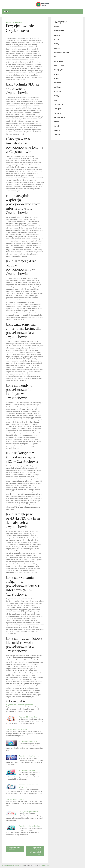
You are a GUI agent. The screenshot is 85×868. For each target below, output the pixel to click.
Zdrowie (57, 135)
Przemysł (58, 83)
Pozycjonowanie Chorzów (15, 799)
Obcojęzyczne (59, 70)
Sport (56, 100)
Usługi (57, 126)
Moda (56, 57)
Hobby (57, 44)
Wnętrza (57, 130)
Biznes (57, 26)
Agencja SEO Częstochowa (29, 717)
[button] (42, 11)
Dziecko (57, 35)
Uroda (57, 122)
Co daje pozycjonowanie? (28, 812)
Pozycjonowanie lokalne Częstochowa (19, 705)
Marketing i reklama (14, 22)
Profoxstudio (45, 865)
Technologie (59, 104)
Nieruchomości (60, 65)
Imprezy (57, 48)
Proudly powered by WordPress (13, 865)
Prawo (57, 78)
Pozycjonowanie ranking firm (29, 826)
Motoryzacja (59, 61)
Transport (58, 109)
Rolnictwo (58, 87)
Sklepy (57, 96)
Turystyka (58, 113)
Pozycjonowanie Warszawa (29, 756)
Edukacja (58, 39)
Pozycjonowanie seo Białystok (16, 729)
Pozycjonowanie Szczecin (28, 742)
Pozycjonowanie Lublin (27, 770)
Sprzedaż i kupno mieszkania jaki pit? (35, 851)
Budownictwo (59, 31)
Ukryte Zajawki (60, 117)
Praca (57, 74)
